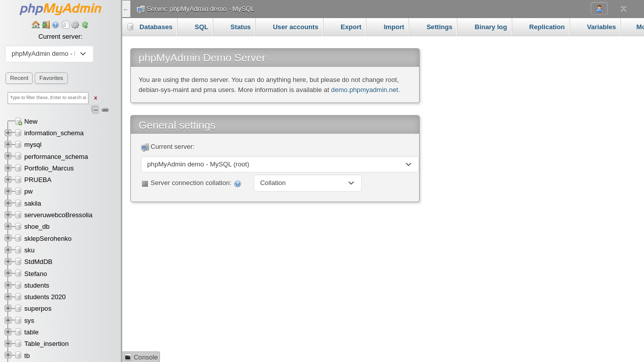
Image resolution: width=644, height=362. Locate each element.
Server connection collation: (191, 183)
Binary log (484, 27)
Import (387, 27)
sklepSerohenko (48, 239)
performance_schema (56, 157)
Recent (19, 78)
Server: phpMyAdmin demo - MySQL (201, 9)
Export (345, 27)
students (37, 285)
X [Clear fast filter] (96, 98)
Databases (149, 27)
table (31, 332)
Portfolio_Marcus (49, 168)
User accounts (289, 27)
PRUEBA (38, 180)
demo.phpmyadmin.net (365, 90)
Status (234, 27)
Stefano (35, 274)
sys (29, 321)
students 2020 (45, 297)
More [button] (588, 27)
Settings (433, 27)
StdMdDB (38, 262)
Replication (541, 27)
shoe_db (37, 227)
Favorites (51, 78)
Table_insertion (46, 344)
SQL (195, 27)
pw (28, 191)
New (31, 121)
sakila (33, 203)
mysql (33, 145)
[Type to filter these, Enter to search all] (48, 98)
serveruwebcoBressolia (58, 215)
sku (29, 250)
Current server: (60, 36)
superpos (38, 308)
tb (27, 356)
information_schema (54, 133)
